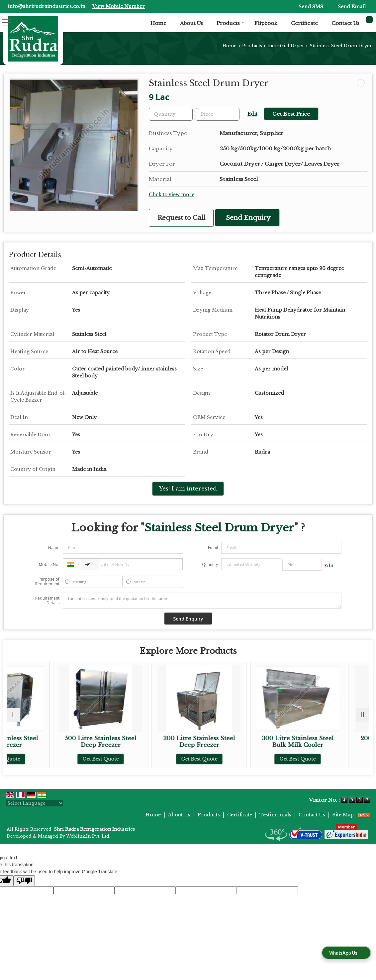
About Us (191, 23)
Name (54, 548)
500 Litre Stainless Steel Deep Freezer (142, 742)
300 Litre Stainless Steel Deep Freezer (234, 742)
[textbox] (218, 114)
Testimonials (275, 815)
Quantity (210, 564)
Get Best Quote (51, 759)
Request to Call (181, 218)
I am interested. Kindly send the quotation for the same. (202, 601)
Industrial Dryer (286, 46)
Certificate (304, 23)
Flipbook (266, 23)
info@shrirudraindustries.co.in (47, 6)
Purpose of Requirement (47, 582)
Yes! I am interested (188, 489)
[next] (363, 715)
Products (231, 23)
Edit (252, 114)
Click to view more (172, 195)
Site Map (343, 815)
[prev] (13, 715)
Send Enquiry (248, 218)
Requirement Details (47, 601)
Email (213, 548)
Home (158, 23)
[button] (119, 6)
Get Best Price (291, 114)
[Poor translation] (24, 881)
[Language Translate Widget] (35, 803)
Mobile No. (49, 564)
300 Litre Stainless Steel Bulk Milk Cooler (325, 742)
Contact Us (345, 23)
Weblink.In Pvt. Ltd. (88, 836)
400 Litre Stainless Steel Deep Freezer (51, 742)
